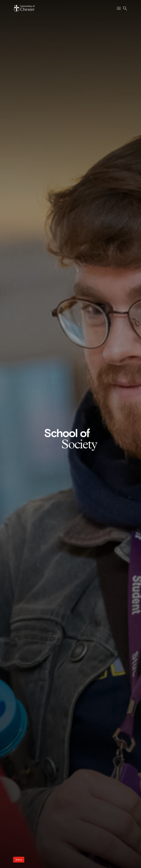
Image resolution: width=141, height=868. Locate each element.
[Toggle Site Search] (125, 8)
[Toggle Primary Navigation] (119, 8)
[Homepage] (24, 8)
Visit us (19, 860)
